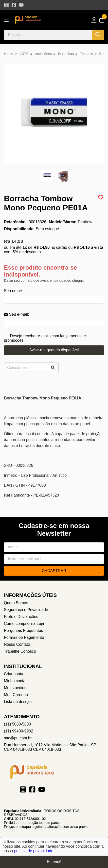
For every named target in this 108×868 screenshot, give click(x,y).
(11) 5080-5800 (17, 724)
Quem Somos (16, 603)
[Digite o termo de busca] (48, 35)
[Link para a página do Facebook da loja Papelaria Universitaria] (14, 5)
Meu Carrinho (16, 695)
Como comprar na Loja (24, 624)
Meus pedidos (16, 688)
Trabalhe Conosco (20, 651)
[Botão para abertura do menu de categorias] (6, 20)
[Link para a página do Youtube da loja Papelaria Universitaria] (21, 5)
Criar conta (14, 674)
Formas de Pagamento (24, 637)
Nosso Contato (17, 644)
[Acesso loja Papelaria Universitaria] (94, 20)
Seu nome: (13, 291)
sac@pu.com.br (18, 738)
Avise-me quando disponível (54, 350)
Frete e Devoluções (21, 617)
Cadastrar (54, 571)
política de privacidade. (34, 851)
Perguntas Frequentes (23, 630)
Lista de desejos (18, 702)
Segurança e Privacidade (26, 610)
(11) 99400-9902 (18, 731)
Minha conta (15, 681)
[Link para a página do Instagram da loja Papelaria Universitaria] (6, 5)
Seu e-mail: (16, 314)
